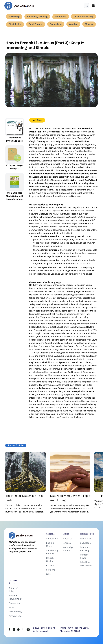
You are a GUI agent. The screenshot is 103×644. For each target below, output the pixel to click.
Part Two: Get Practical (48, 132)
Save (37, 120)
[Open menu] (93, 6)
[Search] (87, 6)
